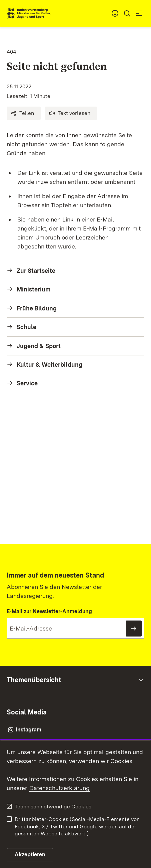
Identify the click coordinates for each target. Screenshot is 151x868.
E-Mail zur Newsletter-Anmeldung (49, 611)
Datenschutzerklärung (59, 788)
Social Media (27, 712)
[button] (24, 113)
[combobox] (115, 13)
